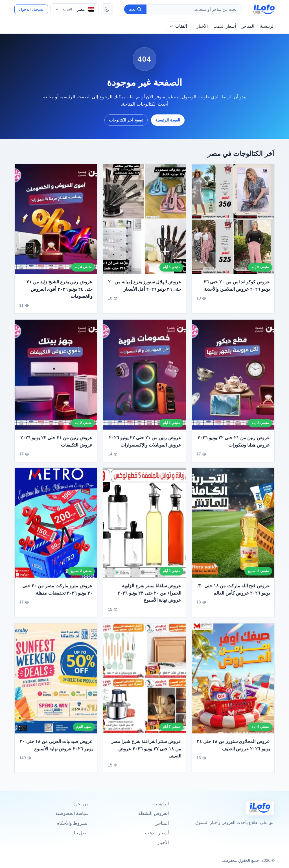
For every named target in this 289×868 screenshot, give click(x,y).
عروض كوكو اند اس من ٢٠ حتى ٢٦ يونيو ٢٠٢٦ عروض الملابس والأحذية (237, 286)
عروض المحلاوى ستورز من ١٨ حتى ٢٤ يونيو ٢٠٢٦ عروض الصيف (233, 748)
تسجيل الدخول (31, 9)
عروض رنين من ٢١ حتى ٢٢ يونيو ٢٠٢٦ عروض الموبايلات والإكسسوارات (145, 444)
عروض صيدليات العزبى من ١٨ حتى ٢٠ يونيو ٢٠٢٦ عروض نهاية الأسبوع (56, 748)
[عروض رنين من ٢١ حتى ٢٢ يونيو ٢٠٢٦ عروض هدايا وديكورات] (233, 377)
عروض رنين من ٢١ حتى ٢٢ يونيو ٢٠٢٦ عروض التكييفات (56, 444)
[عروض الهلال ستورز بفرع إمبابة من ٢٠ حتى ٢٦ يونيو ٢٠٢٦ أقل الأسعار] (144, 219)
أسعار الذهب (225, 26)
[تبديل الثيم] (107, 9)
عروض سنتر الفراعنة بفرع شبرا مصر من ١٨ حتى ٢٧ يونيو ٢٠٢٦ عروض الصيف (146, 751)
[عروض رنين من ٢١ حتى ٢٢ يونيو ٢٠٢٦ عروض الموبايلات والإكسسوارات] (144, 377)
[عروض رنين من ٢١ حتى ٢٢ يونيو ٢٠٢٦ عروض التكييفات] (56, 377)
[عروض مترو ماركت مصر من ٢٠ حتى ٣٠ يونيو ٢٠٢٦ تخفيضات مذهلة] (56, 525)
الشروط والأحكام (73, 823)
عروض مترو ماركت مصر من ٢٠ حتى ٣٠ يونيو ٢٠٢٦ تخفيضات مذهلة (57, 592)
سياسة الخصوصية (72, 813)
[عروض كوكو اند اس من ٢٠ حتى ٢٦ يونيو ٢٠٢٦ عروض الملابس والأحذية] (233, 219)
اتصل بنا (81, 833)
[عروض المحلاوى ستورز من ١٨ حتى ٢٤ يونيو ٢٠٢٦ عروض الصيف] (233, 681)
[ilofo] (264, 9)
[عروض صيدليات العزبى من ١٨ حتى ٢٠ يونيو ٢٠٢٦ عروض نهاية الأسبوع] (56, 681)
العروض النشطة (153, 813)
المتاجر (248, 26)
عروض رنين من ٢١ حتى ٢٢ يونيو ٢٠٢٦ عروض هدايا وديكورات (234, 444)
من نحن (81, 804)
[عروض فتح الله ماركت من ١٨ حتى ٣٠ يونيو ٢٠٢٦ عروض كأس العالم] (233, 525)
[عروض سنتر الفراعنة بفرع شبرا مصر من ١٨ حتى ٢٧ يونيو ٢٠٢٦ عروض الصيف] (144, 681)
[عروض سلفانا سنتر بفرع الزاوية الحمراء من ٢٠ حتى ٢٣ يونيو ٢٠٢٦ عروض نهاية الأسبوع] (144, 525)
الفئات (178, 26)
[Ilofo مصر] (260, 808)
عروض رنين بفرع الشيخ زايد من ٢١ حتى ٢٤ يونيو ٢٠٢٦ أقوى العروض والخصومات (60, 289)
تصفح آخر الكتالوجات (126, 120)
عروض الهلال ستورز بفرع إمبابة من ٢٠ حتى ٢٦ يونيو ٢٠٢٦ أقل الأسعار (145, 286)
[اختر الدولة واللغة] (75, 9)
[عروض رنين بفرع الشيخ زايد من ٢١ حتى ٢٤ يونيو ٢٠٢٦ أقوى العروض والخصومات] (56, 219)
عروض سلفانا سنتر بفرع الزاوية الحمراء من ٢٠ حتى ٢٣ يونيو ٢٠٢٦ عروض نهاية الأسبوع (149, 596)
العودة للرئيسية (168, 120)
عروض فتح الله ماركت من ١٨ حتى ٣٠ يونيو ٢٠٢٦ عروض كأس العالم (234, 592)
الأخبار (202, 26)
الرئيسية (267, 26)
